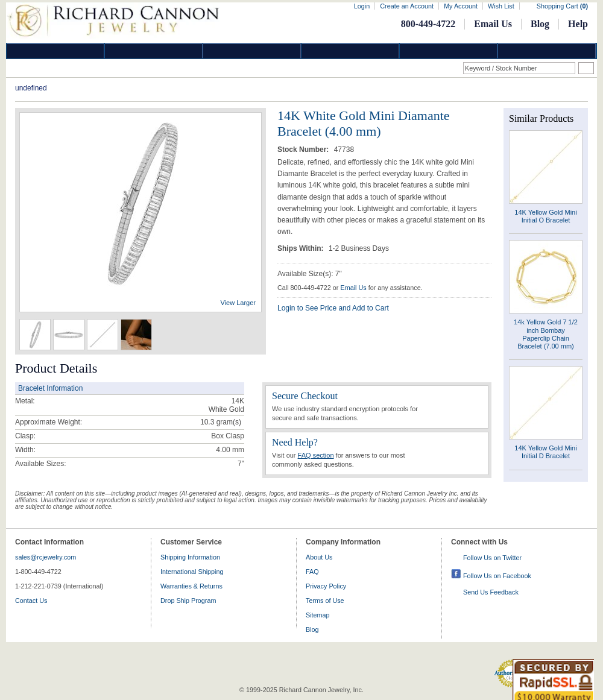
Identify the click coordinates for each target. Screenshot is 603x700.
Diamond (55, 51)
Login (362, 6)
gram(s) (221, 422)
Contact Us (31, 601)
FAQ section (316, 455)
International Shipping (192, 572)
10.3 (207, 422)
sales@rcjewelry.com (46, 557)
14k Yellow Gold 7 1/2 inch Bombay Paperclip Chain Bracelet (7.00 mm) (546, 334)
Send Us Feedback (491, 592)
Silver (252, 51)
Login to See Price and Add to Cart (333, 308)
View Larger (238, 303)
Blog (540, 24)
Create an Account (407, 6)
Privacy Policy (326, 586)
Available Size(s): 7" (310, 274)
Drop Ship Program (188, 601)
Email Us (493, 24)
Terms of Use (325, 601)
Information (449, 51)
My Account (461, 6)
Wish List (501, 6)
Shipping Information (190, 557)
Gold (154, 51)
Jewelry (350, 51)
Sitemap (318, 615)
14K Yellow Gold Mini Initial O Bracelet (545, 216)
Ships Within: (301, 248)
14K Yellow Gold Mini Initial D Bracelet (545, 452)
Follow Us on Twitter (492, 558)
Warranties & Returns (191, 586)
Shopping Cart (562, 6)
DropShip (547, 51)
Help (578, 24)
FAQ (312, 572)
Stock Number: (304, 150)
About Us (319, 557)
